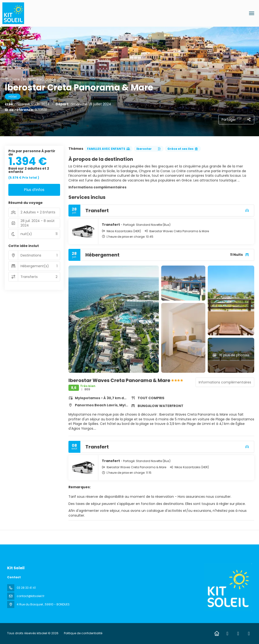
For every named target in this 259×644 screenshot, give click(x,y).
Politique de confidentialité (83, 633)
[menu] (252, 13)
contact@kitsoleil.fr (31, 596)
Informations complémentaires (97, 187)
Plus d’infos (34, 190)
